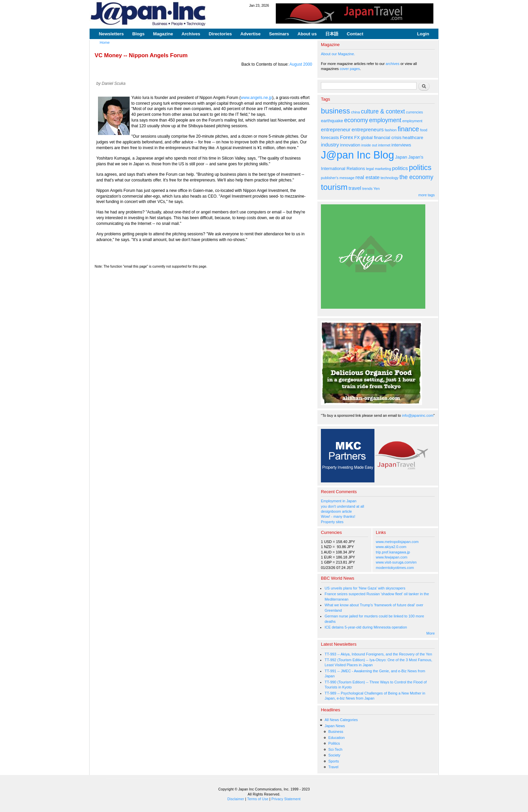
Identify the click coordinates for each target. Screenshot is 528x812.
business (336, 111)
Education (337, 738)
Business (336, 732)
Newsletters (111, 34)
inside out (369, 145)
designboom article (336, 511)
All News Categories (341, 720)
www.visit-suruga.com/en (396, 562)
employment (385, 120)
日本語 (332, 34)
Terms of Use (258, 799)
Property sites (332, 522)
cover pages (350, 69)
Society (334, 755)
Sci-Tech (335, 749)
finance (408, 129)
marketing (383, 169)
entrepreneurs (368, 129)
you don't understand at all (342, 506)
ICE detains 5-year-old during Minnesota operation (366, 627)
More (431, 633)
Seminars (279, 34)
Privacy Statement (286, 799)
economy (356, 120)
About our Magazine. (338, 54)
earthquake (332, 121)
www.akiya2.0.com (391, 547)
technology (389, 178)
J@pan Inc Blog (357, 155)
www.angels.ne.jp (256, 98)
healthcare (413, 138)
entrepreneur (336, 129)
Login (423, 34)
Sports (334, 761)
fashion (391, 130)
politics (400, 168)
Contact (355, 34)
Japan (401, 157)
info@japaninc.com (418, 415)
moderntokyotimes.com (395, 568)
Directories (220, 34)
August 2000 (301, 64)
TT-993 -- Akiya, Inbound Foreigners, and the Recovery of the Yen (378, 654)
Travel (333, 767)
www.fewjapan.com (392, 557)
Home (105, 42)
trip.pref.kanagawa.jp (393, 552)
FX (357, 138)
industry (330, 145)
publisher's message (338, 178)
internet (384, 145)
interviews (401, 145)
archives (392, 64)
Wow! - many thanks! (338, 516)
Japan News (335, 726)
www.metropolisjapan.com (397, 542)
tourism (334, 187)
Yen (376, 189)
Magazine (163, 34)
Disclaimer (236, 799)
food (424, 130)
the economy (416, 177)
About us (307, 34)
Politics (334, 743)
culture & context (383, 111)
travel (355, 188)
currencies (414, 112)
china (356, 112)
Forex (346, 137)
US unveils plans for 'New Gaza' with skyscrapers (365, 588)
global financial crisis (381, 138)
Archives (191, 34)
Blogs (139, 34)
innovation (350, 145)
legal (370, 169)
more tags (426, 195)
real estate (368, 177)
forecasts (330, 138)
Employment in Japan (339, 501)
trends (367, 189)
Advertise (251, 34)
